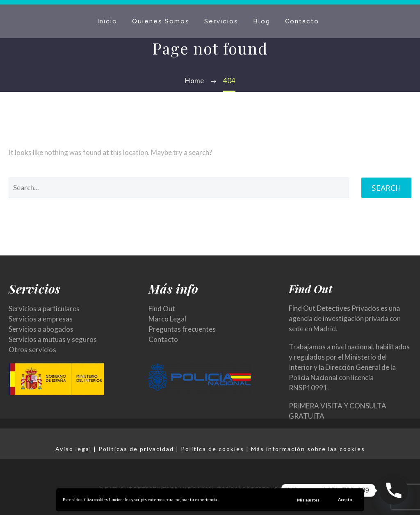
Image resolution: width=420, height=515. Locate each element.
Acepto (345, 499)
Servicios (221, 21)
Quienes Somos (161, 21)
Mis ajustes (308, 500)
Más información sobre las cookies (308, 449)
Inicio (107, 21)
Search (386, 188)
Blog (262, 21)
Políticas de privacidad (136, 449)
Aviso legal (73, 449)
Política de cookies (212, 449)
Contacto (302, 21)
